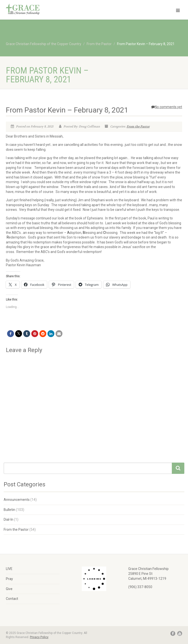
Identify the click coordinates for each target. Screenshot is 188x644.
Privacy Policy (39, 637)
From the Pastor (138, 126)
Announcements (17, 500)
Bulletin (9, 510)
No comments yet (167, 107)
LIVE (9, 569)
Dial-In (8, 519)
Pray (9, 579)
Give (9, 589)
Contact (12, 599)
